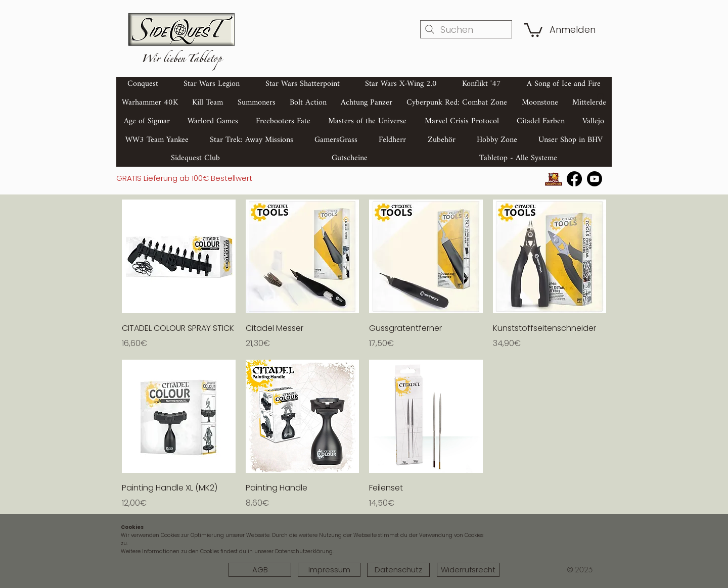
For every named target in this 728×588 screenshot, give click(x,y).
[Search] (601, 97)
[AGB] (260, 570)
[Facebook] (574, 179)
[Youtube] (595, 179)
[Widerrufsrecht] (468, 570)
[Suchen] (466, 29)
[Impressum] (329, 570)
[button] (533, 29)
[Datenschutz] (398, 570)
